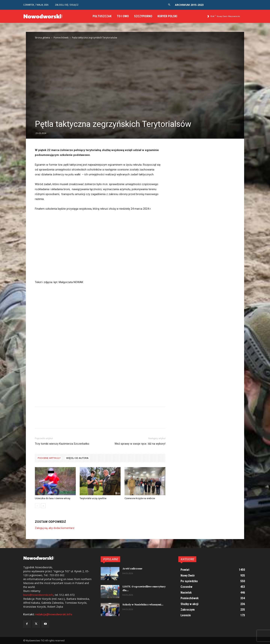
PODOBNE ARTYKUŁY (49, 458)
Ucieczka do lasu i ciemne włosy (53, 498)
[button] (169, 5)
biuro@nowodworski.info (38, 595)
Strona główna (42, 38)
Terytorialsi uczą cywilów (93, 498)
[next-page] (43, 506)
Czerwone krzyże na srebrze (140, 498)
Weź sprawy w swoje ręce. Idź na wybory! (140, 444)
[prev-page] (37, 506)
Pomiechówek (61, 38)
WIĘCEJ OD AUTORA (77, 458)
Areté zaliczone (132, 569)
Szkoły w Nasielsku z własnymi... (143, 605)
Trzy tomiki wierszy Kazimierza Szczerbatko (62, 444)
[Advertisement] (100, 252)
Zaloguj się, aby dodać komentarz (55, 528)
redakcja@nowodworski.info (54, 614)
